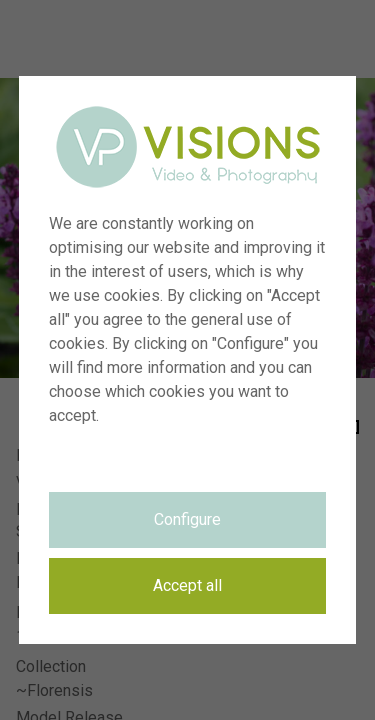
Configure (187, 519)
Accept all (187, 585)
